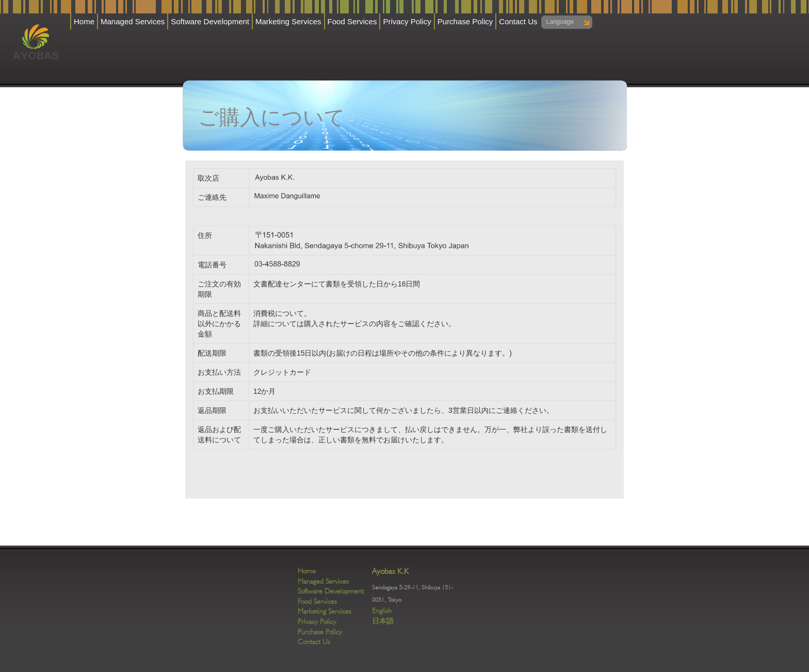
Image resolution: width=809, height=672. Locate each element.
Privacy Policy (407, 21)
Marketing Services (288, 21)
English (382, 611)
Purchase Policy (465, 21)
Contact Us (518, 21)
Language (560, 22)
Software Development (210, 21)
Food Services (352, 21)
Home (84, 21)
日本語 (383, 621)
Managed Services (133, 21)
